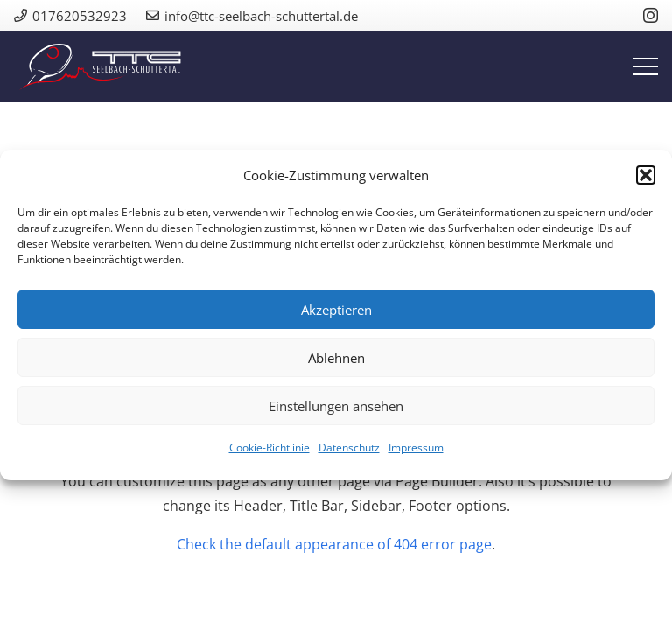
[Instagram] (651, 16)
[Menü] (646, 66)
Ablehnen (336, 358)
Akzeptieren (336, 310)
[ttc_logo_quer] (100, 67)
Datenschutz (349, 448)
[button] (646, 175)
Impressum (416, 448)
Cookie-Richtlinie (269, 448)
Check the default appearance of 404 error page (334, 544)
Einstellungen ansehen (336, 406)
